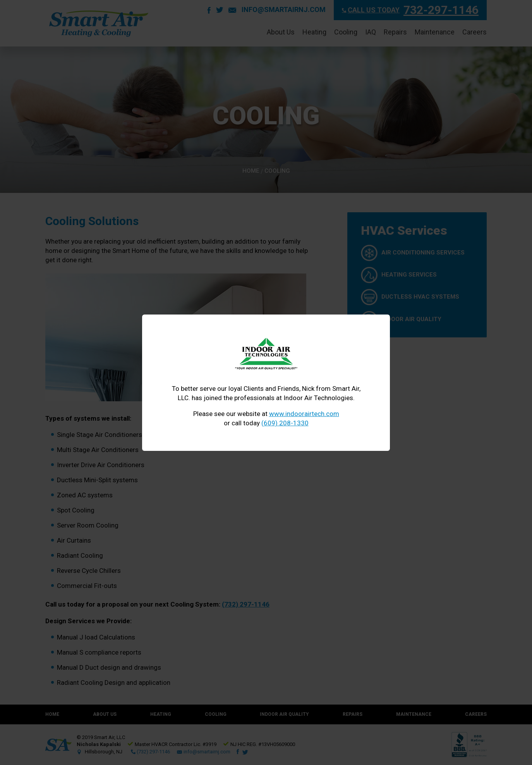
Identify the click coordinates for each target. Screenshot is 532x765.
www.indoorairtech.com (304, 414)
